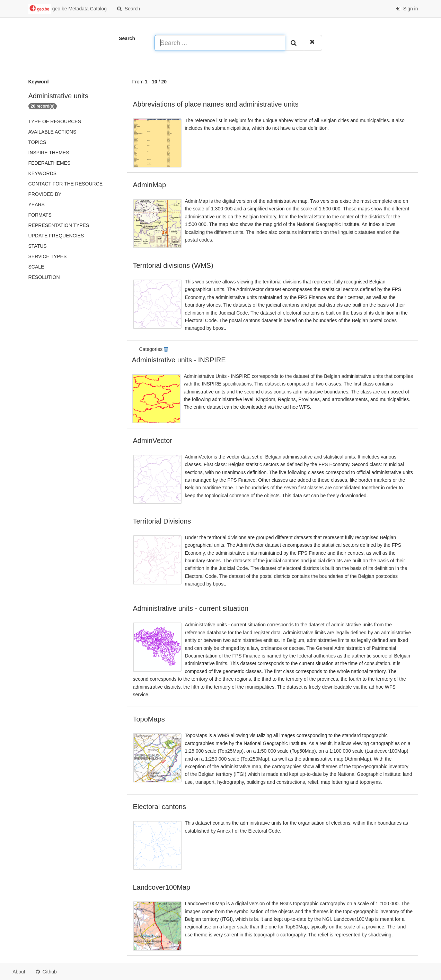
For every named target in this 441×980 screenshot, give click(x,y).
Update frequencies (56, 236)
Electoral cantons (160, 807)
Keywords (43, 173)
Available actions (52, 132)
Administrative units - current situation (191, 608)
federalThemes (50, 163)
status (38, 246)
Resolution (44, 277)
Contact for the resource (66, 184)
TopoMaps (149, 719)
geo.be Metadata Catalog (68, 9)
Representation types (59, 225)
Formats (40, 215)
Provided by (45, 194)
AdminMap (150, 185)
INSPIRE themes (49, 153)
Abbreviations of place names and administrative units (216, 104)
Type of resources (55, 121)
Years (37, 205)
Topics (37, 142)
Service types (48, 256)
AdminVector (153, 441)
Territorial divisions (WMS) (173, 265)
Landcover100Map (162, 887)
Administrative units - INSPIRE (179, 360)
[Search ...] (220, 43)
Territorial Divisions (162, 521)
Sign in (407, 9)
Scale (36, 267)
